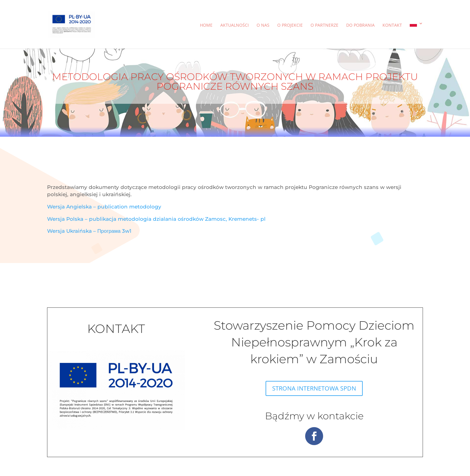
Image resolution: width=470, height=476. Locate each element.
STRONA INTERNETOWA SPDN (314, 388)
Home (206, 25)
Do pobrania (360, 25)
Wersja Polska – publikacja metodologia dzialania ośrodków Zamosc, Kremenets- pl (156, 219)
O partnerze (324, 25)
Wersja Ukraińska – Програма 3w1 (89, 231)
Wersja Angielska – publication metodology (104, 207)
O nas (263, 25)
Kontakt (392, 25)
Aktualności (235, 25)
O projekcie (290, 25)
